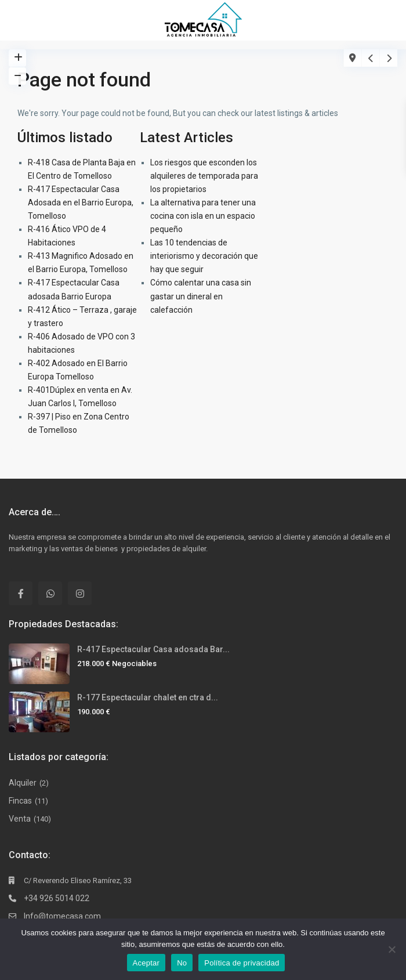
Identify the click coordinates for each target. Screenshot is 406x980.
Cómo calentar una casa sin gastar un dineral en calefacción (201, 296)
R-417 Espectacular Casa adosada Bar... (153, 649)
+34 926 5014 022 (57, 898)
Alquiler (23, 783)
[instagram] (80, 593)
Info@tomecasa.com (62, 916)
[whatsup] (50, 593)
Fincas (20, 801)
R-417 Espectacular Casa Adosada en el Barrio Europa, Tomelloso (81, 202)
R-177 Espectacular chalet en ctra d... (148, 697)
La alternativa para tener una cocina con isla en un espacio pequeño (203, 216)
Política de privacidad (242, 963)
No (182, 963)
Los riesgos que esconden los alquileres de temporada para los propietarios (204, 176)
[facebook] (21, 593)
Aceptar (146, 963)
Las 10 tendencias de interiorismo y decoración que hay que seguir (204, 256)
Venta (20, 819)
